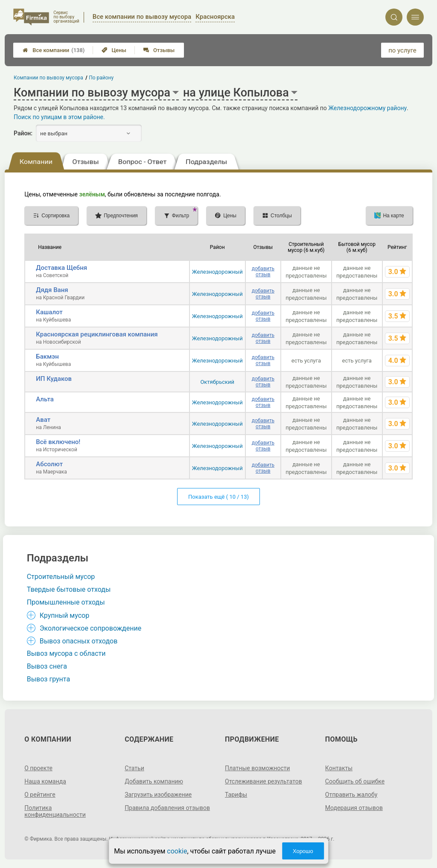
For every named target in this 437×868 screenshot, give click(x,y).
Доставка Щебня (61, 268)
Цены (114, 50)
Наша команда (45, 781)
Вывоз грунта (48, 679)
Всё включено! (58, 442)
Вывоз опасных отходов (79, 641)
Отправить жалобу (351, 795)
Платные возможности (257, 768)
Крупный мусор (64, 615)
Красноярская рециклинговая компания (97, 334)
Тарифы (236, 795)
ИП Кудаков (54, 379)
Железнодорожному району (367, 108)
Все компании (54, 50)
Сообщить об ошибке (355, 781)
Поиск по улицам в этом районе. (59, 117)
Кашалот (49, 312)
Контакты (339, 768)
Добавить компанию (154, 781)
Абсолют (49, 464)
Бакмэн (47, 357)
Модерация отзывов (354, 808)
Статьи (134, 768)
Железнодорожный (217, 272)
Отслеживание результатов (264, 781)
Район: (23, 133)
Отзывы (159, 50)
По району (102, 78)
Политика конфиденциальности (55, 811)
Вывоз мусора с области (66, 653)
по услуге (402, 50)
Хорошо (303, 851)
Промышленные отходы (66, 602)
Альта (45, 399)
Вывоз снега (47, 666)
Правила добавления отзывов (167, 808)
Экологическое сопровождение (91, 628)
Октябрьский (217, 382)
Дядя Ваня (52, 290)
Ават (43, 420)
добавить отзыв (263, 272)
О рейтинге (40, 795)
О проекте (38, 768)
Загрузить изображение (158, 795)
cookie (177, 851)
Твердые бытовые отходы (69, 589)
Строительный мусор (61, 577)
